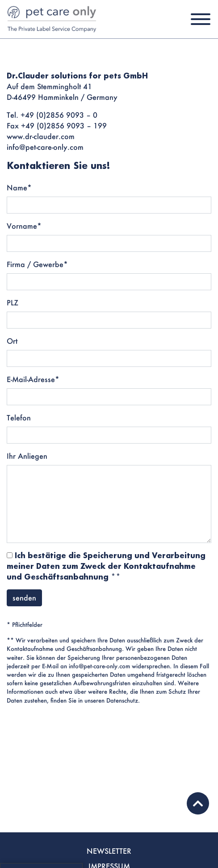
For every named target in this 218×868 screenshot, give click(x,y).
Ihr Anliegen (27, 456)
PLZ (13, 302)
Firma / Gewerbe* (37, 264)
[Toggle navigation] (201, 19)
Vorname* (24, 226)
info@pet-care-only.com (99, 666)
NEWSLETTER (109, 851)
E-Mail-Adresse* (33, 379)
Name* (19, 187)
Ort (12, 341)
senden (24, 598)
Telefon (19, 418)
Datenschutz (122, 700)
